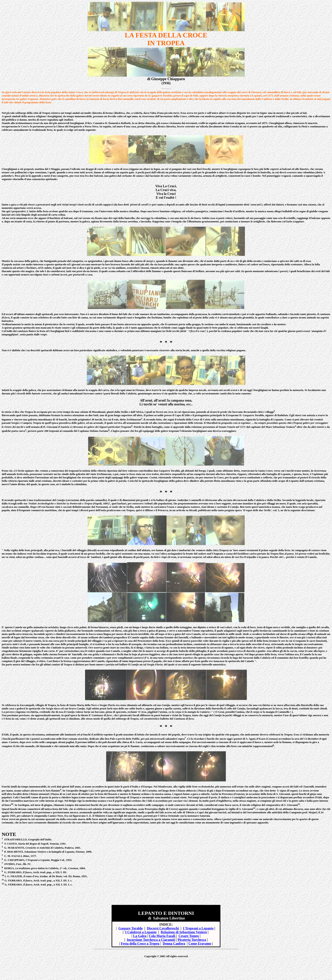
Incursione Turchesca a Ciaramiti (151, 940)
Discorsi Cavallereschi (163, 928)
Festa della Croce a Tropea (140, 944)
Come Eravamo (200, 944)
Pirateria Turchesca (192, 940)
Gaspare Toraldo (131, 928)
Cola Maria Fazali (162, 936)
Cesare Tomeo (189, 936)
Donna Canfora (174, 944)
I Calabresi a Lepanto (141, 932)
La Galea (140, 936)
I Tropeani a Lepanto (198, 928)
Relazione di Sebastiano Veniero (184, 932)
